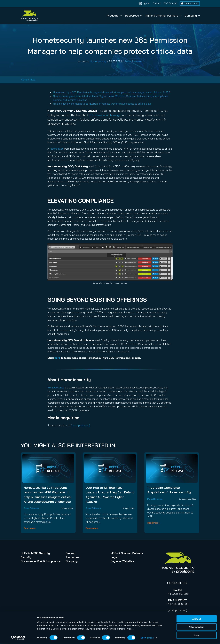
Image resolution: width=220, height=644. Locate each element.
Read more (29, 528)
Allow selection (196, 628)
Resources (134, 15)
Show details (147, 638)
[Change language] (144, 4)
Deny (197, 636)
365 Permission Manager (106, 115)
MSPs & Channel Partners (163, 15)
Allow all (197, 619)
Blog (33, 80)
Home (24, 80)
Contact (157, 3)
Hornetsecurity (98, 61)
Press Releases (133, 61)
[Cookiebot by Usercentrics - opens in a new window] (18, 639)
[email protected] (177, 610)
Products (114, 15)
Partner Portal (191, 4)
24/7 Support (170, 3)
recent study (57, 149)
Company (192, 15)
